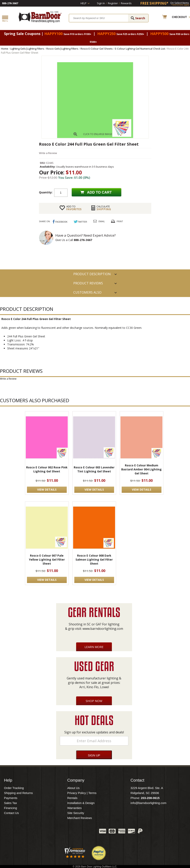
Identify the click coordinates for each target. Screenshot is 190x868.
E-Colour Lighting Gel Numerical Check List (140, 49)
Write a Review (48, 153)
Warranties (75, 808)
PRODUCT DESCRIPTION (92, 274)
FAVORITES (74, 208)
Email (102, 221)
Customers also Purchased (87, 294)
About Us (74, 788)
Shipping (104, 208)
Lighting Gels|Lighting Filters (27, 49)
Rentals (72, 798)
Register (113, 3)
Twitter (66, 832)
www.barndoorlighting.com (103, 629)
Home (5, 49)
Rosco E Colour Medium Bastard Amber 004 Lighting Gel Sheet (141, 469)
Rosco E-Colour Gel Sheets (97, 49)
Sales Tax (10, 803)
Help (84, 3)
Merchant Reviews (80, 818)
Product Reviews (88, 283)
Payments (11, 798)
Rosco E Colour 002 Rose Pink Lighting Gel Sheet (47, 469)
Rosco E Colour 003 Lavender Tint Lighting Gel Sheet (94, 469)
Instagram (86, 832)
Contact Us (11, 813)
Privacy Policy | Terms (82, 793)
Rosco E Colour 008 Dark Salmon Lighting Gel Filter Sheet (94, 559)
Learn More (94, 647)
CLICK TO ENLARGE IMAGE (98, 134)
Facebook (56, 832)
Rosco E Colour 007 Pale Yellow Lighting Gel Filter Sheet (47, 559)
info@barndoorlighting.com (148, 803)
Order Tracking (14, 788)
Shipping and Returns (18, 793)
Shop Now (94, 701)
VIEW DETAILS (47, 489)
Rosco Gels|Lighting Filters (62, 49)
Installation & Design (81, 803)
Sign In (101, 3)
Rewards (126, 3)
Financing (10, 808)
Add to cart (99, 192)
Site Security (76, 813)
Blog (76, 832)
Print (120, 221)
